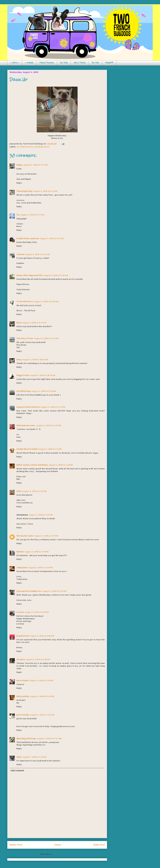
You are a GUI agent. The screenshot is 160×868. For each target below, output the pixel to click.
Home (58, 845)
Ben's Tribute (80, 63)
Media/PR (109, 63)
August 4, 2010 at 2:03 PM (61, 465)
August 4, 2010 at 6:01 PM (37, 612)
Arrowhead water (25, 147)
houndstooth (23, 636)
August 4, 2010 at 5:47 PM (54, 591)
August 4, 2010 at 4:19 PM (36, 552)
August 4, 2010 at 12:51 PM (49, 425)
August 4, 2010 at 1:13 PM (50, 449)
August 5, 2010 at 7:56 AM (42, 715)
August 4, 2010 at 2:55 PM (34, 491)
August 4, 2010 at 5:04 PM (41, 568)
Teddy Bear (22, 568)
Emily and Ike (23, 696)
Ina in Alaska (22, 680)
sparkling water (42, 147)
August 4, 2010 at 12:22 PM (53, 407)
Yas (18, 215)
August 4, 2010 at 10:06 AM (35, 360)
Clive (19, 491)
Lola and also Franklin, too (29, 591)
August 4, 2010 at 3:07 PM (46, 536)
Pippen (20, 165)
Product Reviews (47, 63)
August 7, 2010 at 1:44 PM (34, 757)
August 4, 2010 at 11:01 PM (41, 680)
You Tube (64, 63)
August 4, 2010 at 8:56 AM (56, 275)
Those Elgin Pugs (24, 191)
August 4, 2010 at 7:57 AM (36, 165)
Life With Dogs (23, 391)
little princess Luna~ (26, 425)
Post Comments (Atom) (63, 854)
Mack (19, 323)
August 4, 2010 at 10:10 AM (43, 375)
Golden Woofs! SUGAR (27, 449)
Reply (19, 183)
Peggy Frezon (23, 375)
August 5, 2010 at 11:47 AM (49, 738)
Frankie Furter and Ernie (28, 238)
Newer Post (16, 845)
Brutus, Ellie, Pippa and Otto (30, 275)
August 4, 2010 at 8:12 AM (45, 191)
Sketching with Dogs (26, 738)
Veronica (21, 659)
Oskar (19, 757)
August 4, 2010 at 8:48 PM (38, 659)
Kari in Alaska (23, 715)
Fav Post (95, 63)
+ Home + (15, 63)
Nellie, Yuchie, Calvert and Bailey (32, 465)
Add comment (17, 771)
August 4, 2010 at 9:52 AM (46, 338)
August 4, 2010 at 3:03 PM (41, 515)
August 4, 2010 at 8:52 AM (38, 254)
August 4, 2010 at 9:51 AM (34, 323)
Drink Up (19, 80)
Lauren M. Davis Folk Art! (28, 407)
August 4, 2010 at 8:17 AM (32, 215)
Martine (20, 552)
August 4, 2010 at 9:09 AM (46, 301)
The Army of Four (25, 338)
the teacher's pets (25, 536)
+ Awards (29, 63)
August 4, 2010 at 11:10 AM (44, 391)
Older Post (99, 845)
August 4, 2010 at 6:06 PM (42, 636)
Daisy (19, 360)
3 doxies (20, 254)
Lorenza (20, 612)
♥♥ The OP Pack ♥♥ (25, 301)
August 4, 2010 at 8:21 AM (52, 238)
